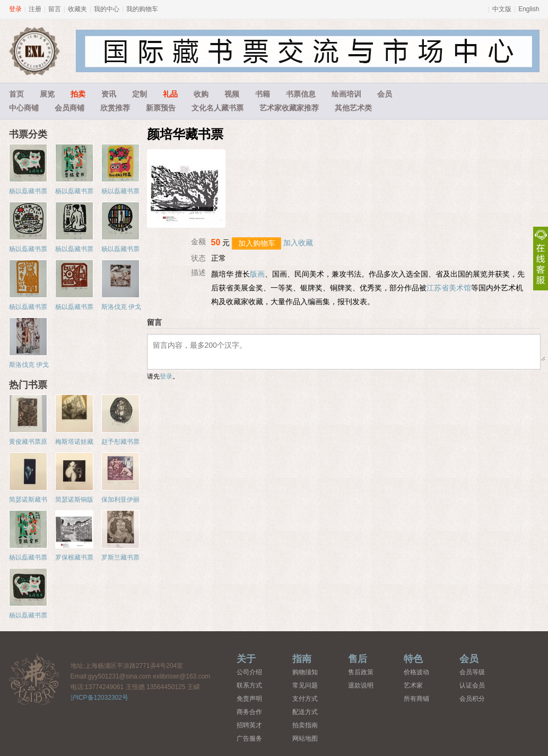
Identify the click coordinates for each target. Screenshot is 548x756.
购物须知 (305, 672)
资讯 (109, 94)
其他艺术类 (353, 108)
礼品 (170, 94)
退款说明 (361, 685)
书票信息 (301, 94)
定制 (140, 94)
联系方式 (249, 685)
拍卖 (78, 94)
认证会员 (472, 685)
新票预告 (161, 108)
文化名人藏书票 (218, 108)
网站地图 (305, 738)
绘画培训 (346, 94)
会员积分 (472, 699)
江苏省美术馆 (449, 288)
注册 (35, 9)
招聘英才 (249, 725)
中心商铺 (24, 108)
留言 (55, 9)
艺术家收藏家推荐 (289, 108)
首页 (16, 94)
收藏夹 (77, 9)
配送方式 (305, 712)
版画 (257, 274)
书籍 (263, 94)
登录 (15, 9)
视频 (232, 94)
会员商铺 (69, 108)
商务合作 (249, 712)
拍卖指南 (305, 725)
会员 (385, 94)
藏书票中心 (34, 679)
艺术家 (413, 685)
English (529, 9)
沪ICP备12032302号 (99, 698)
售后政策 (361, 672)
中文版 (502, 9)
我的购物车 (142, 9)
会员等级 (472, 672)
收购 (201, 94)
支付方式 (305, 699)
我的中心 (107, 9)
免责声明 (249, 699)
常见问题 (305, 685)
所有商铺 (416, 699)
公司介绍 (249, 672)
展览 (47, 94)
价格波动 (416, 672)
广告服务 (249, 738)
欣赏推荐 (115, 108)
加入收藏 (298, 243)
